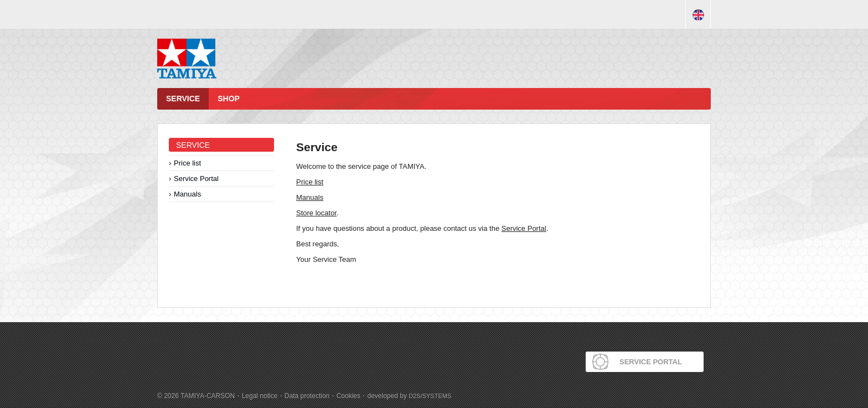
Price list (187, 163)
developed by (410, 396)
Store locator (316, 213)
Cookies (348, 396)
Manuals (187, 194)
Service (183, 99)
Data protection (307, 396)
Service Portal (196, 179)
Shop (229, 99)
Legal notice (260, 396)
